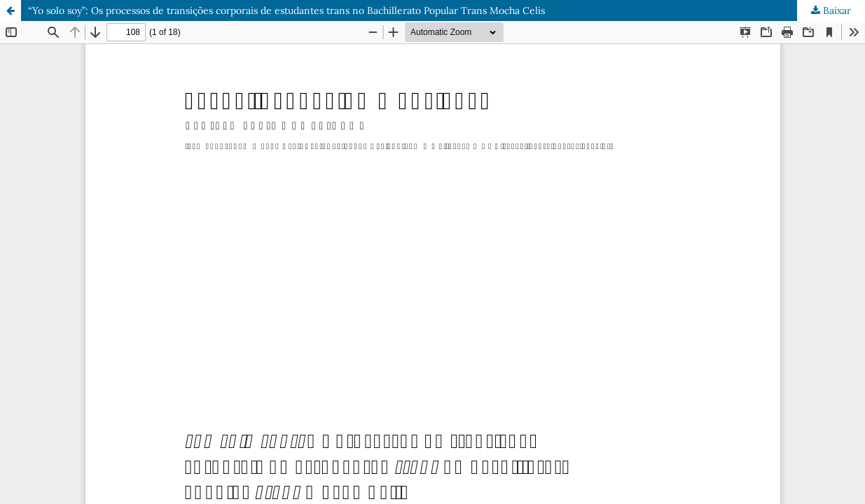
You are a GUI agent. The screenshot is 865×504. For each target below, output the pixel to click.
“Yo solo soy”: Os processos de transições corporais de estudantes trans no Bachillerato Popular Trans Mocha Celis (286, 10)
